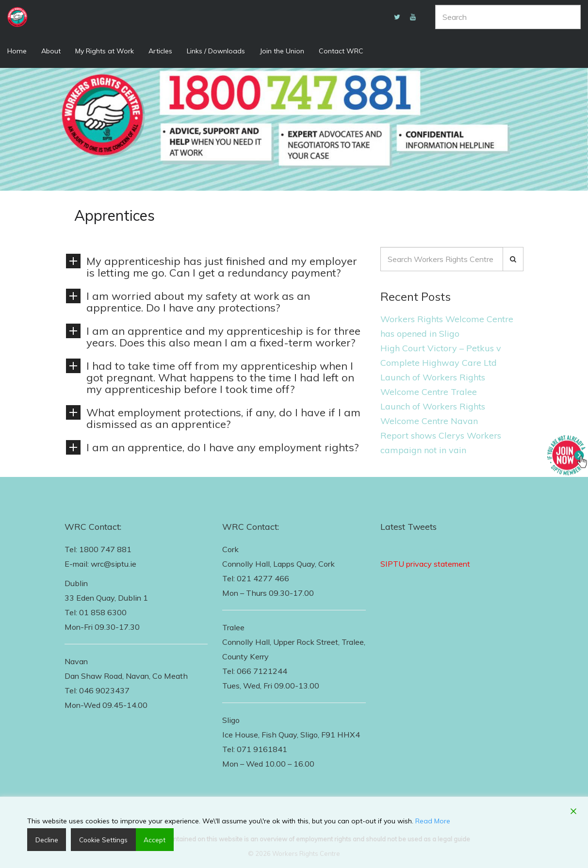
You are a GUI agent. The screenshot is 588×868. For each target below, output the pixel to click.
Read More (433, 820)
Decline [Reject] (45, 839)
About (51, 51)
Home (17, 51)
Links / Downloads (216, 51)
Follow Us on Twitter (417, 549)
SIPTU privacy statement (425, 564)
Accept (150, 839)
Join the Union (282, 51)
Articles (160, 51)
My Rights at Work (105, 51)
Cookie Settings (100, 839)
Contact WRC (341, 51)
